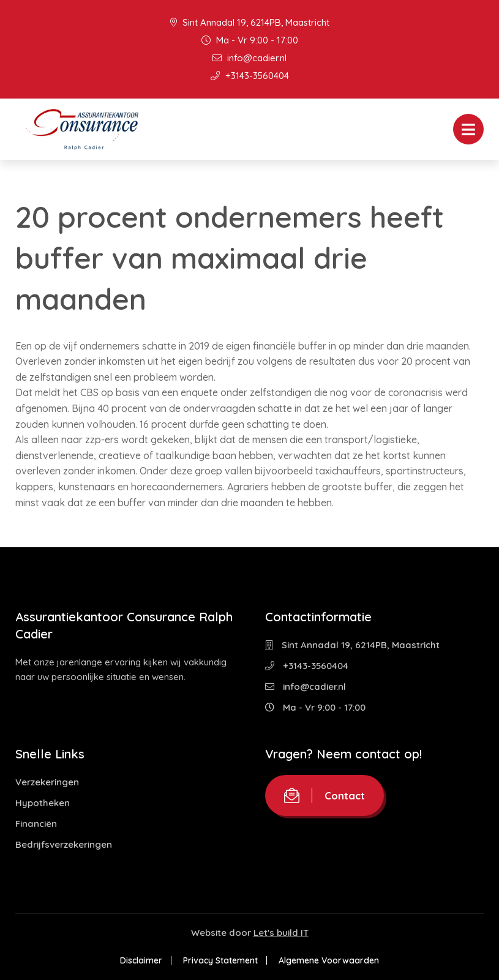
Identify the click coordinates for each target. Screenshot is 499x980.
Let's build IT (281, 933)
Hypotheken (43, 803)
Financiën (36, 824)
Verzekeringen (47, 782)
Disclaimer (141, 960)
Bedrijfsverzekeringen (64, 844)
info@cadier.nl (249, 58)
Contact (325, 795)
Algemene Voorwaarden (329, 960)
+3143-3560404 (250, 76)
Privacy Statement (220, 960)
